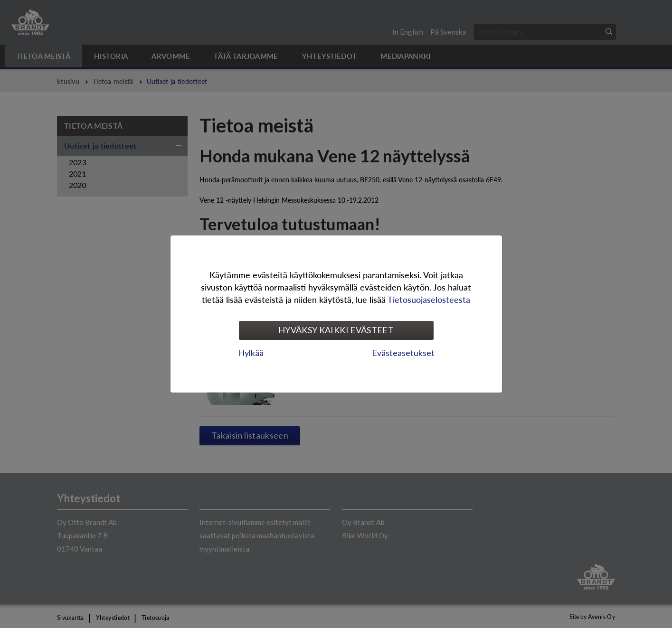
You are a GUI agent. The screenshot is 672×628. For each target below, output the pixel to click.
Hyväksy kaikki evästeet (336, 330)
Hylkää (251, 353)
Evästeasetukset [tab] (403, 353)
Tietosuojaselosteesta (429, 299)
